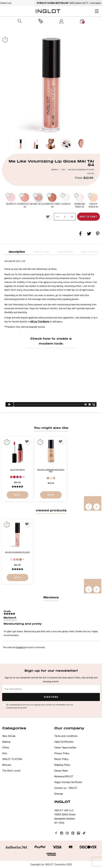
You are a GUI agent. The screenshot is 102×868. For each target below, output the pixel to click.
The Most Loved (11, 771)
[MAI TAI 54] (39, 199)
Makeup (6, 742)
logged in (21, 647)
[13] (17, 477)
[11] (11, 477)
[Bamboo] (48, 478)
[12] (14, 477)
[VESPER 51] (11, 199)
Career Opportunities (65, 747)
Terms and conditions (66, 736)
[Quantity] (65, 217)
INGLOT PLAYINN (12, 759)
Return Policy (61, 759)
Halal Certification (64, 742)
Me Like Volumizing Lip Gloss (17, 552)
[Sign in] (61, 21)
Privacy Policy (62, 753)
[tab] (51, 334)
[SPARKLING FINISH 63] (80, 200)
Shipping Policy (62, 765)
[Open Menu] (97, 11)
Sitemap (59, 794)
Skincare (7, 765)
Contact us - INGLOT (66, 788)
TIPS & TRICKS (90, 252)
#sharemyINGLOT (64, 776)
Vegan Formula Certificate (68, 782)
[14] (20, 477)
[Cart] (82, 21)
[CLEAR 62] (66, 199)
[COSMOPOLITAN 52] (25, 200)
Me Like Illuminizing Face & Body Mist (51, 471)
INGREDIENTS (65, 252)
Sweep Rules (61, 771)
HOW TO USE (41, 252)
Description (17, 252)
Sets (5, 753)
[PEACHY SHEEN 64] (93, 200)
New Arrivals (9, 736)
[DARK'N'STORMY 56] (52, 200)
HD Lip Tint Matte (40, 321)
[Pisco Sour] (54, 478)
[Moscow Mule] (51, 478)
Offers (6, 747)
